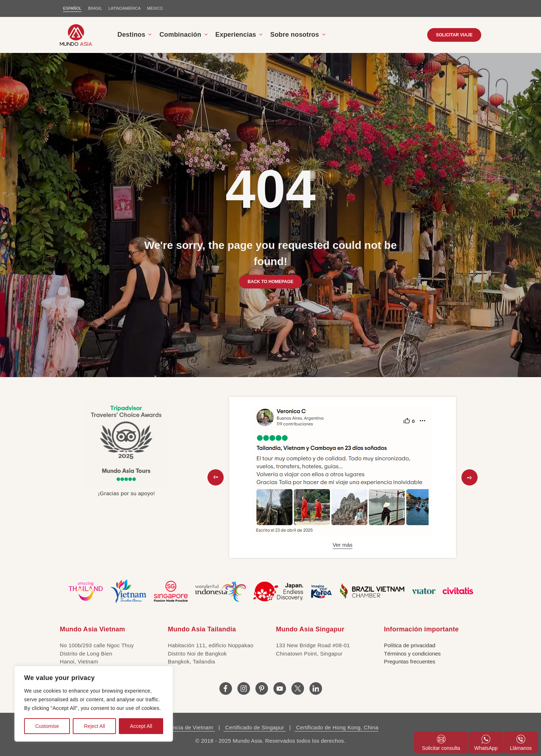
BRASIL (95, 8)
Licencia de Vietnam (189, 727)
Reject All (94, 726)
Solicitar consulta (441, 743)
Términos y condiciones (412, 654)
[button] (216, 477)
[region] (94, 704)
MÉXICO (155, 8)
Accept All (141, 726)
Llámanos (521, 743)
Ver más (342, 545)
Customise (47, 726)
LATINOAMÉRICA (124, 8)
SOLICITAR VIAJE (454, 35)
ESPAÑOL (72, 8)
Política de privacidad (410, 645)
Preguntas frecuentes (410, 661)
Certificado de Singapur (255, 727)
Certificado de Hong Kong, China (336, 727)
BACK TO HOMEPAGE (271, 282)
